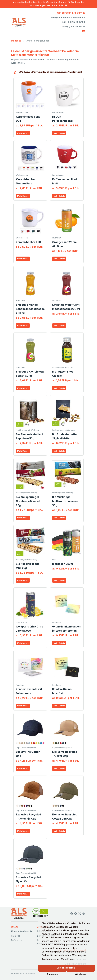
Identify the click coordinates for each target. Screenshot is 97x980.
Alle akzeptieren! (66, 968)
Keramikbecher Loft (28, 242)
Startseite (16, 41)
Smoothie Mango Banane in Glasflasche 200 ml (30, 309)
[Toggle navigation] (84, 32)
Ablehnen (80, 974)
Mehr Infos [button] (67, 959)
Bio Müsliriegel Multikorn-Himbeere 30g (65, 501)
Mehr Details (23, 133)
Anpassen (52, 974)
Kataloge (16, 936)
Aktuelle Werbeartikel (22, 931)
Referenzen (17, 940)
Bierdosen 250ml (63, 564)
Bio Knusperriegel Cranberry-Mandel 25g (28, 501)
